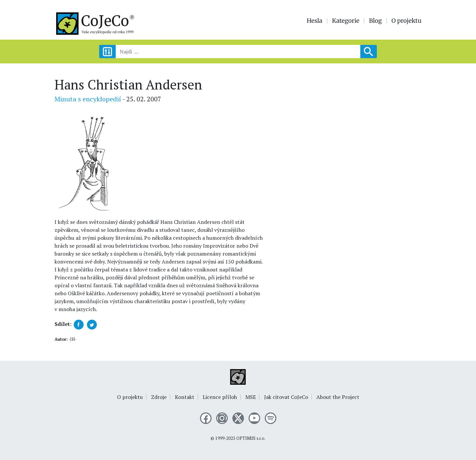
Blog (375, 21)
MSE (251, 397)
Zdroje (159, 397)
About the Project (338, 397)
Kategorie (346, 21)
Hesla (315, 21)
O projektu (406, 21)
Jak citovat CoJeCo (286, 397)
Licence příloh (220, 397)
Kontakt (185, 397)
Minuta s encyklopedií (88, 99)
